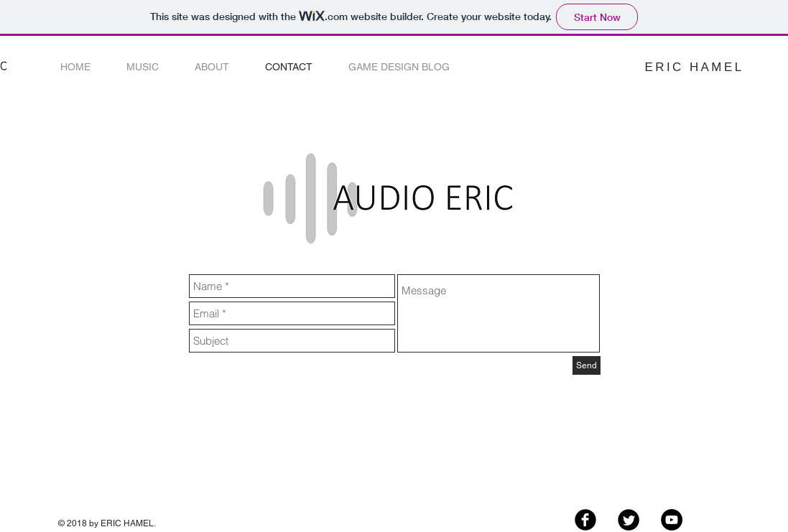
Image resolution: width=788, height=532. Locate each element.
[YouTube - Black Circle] (672, 520)
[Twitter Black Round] (629, 520)
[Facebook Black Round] (585, 520)
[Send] (587, 365)
